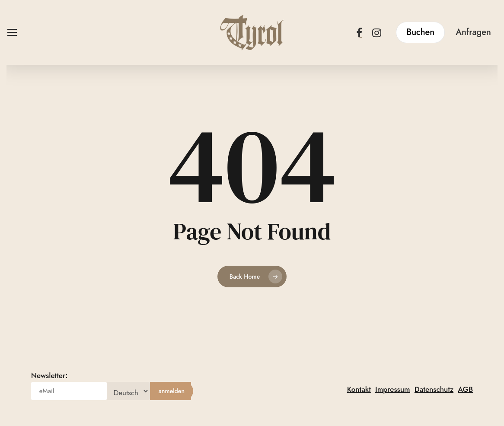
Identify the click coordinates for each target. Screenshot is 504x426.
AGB (465, 389)
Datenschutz (434, 389)
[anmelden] (172, 391)
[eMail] (69, 391)
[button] (12, 33)
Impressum (393, 389)
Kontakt (359, 389)
